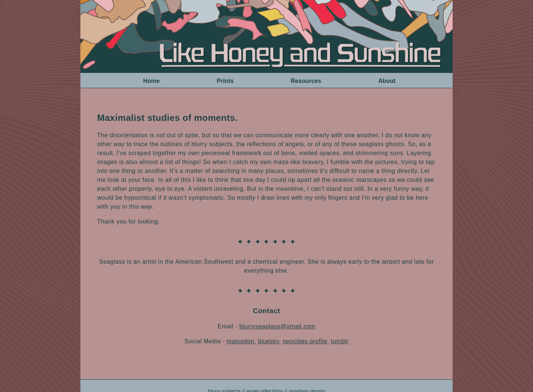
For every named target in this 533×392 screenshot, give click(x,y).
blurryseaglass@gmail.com (277, 326)
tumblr (340, 341)
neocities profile (305, 341)
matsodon (240, 341)
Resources (306, 81)
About (387, 81)
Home (151, 81)
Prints (225, 81)
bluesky (269, 341)
